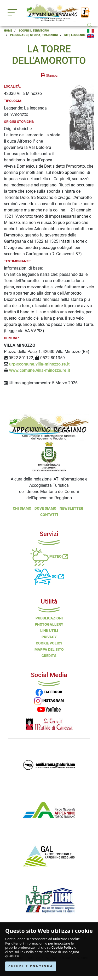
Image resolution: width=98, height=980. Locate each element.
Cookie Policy (62, 948)
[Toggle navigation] (12, 13)
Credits (49, 656)
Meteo (49, 556)
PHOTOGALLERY (49, 624)
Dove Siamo (45, 508)
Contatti (49, 515)
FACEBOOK (49, 692)
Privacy (49, 637)
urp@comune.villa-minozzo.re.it (39, 364)
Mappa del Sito (49, 649)
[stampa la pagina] (49, 75)
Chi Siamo (22, 508)
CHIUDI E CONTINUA (31, 966)
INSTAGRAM (49, 701)
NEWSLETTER (71, 508)
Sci (49, 576)
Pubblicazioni (49, 618)
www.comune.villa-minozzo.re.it (40, 370)
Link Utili (49, 631)
